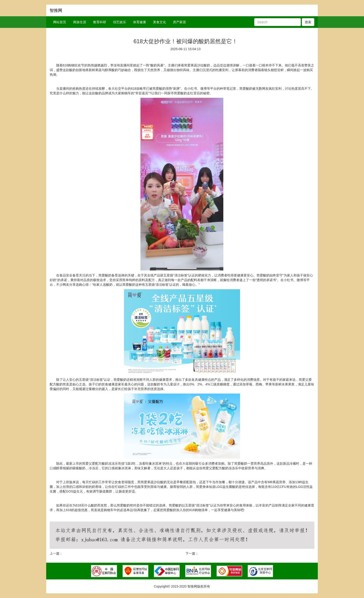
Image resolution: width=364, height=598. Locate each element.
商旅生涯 (80, 22)
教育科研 (100, 22)
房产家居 (179, 22)
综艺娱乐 (120, 22)
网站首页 (60, 22)
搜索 (308, 22)
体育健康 (140, 22)
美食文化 (159, 22)
